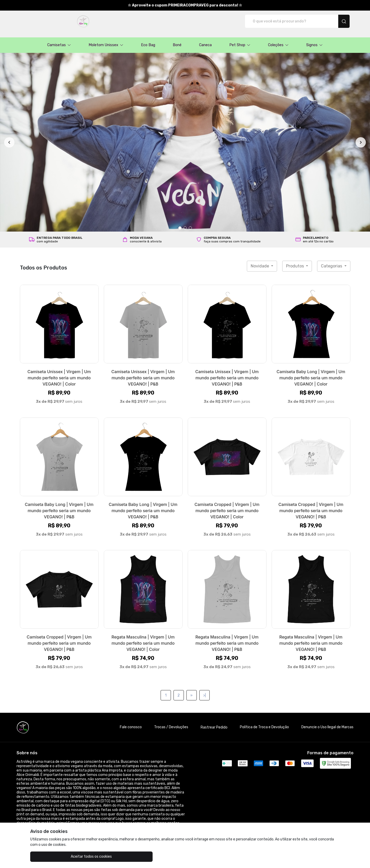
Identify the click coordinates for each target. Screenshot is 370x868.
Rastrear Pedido (214, 722)
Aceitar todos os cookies (56, 857)
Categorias (332, 261)
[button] (59, 40)
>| (204, 690)
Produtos (296, 261)
